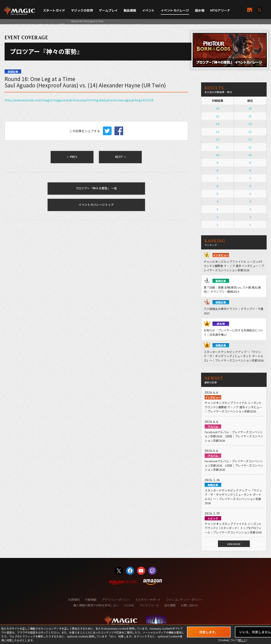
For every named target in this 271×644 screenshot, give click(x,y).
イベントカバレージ (175, 10)
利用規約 (74, 600)
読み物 (200, 10)
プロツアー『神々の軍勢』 (53, 25)
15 (217, 116)
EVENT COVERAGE (25, 25)
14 (217, 124)
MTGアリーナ (220, 10)
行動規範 (91, 600)
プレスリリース (149, 605)
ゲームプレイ (108, 10)
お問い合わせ (189, 605)
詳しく (242, 640)
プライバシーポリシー (116, 600)
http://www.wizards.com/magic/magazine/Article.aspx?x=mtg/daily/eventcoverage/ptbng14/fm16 (79, 100)
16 (217, 108)
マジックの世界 (82, 10)
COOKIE (129, 605)
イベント (148, 10)
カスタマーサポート (148, 600)
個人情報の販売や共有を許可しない (96, 605)
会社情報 (170, 605)
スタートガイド (54, 10)
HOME (7, 25)
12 (217, 139)
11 (217, 147)
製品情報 (130, 10)
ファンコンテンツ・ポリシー (184, 600)
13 (217, 132)
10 (217, 155)
